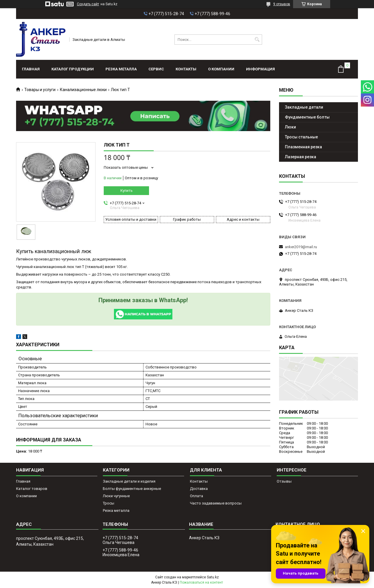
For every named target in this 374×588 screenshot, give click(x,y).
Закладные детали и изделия (129, 481)
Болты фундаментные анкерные (132, 489)
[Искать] (257, 40)
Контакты (186, 69)
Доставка (199, 489)
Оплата (196, 496)
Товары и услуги (40, 90)
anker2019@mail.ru (301, 247)
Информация (260, 69)
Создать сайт (88, 4)
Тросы (109, 503)
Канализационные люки (83, 90)
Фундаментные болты (307, 117)
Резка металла (121, 69)
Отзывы (284, 481)
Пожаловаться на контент (201, 582)
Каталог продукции (73, 69)
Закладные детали (304, 107)
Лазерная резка (301, 157)
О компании (221, 69)
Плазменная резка (303, 147)
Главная (31, 69)
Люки (290, 127)
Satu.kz (213, 577)
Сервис (156, 69)
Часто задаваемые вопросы (216, 503)
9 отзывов (282, 4)
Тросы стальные (301, 137)
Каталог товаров (32, 489)
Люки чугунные (116, 496)
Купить (127, 191)
